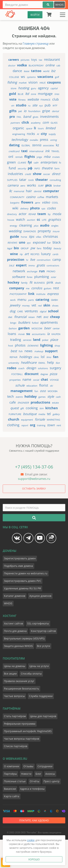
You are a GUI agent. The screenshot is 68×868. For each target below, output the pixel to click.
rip (21, 254)
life (44, 220)
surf (41, 186)
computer (51, 191)
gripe (46, 111)
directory (12, 214)
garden (24, 328)
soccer (47, 174)
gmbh (54, 300)
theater (42, 180)
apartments (49, 322)
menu (22, 300)
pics (49, 185)
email (42, 363)
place (54, 340)
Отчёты (35, 781)
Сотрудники (45, 766)
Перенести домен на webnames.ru (26, 573)
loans (12, 334)
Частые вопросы (14, 696)
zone (33, 94)
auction (31, 220)
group (25, 248)
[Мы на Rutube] (51, 538)
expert (21, 265)
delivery (24, 208)
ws (23, 77)
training (41, 425)
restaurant (52, 59)
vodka (22, 65)
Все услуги (44, 646)
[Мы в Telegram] (28, 538)
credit (28, 174)
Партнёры (10, 774)
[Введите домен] (22, 5)
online (50, 65)
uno (22, 242)
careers (14, 60)
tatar (23, 180)
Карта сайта (12, 796)
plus (36, 226)
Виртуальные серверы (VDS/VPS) (24, 638)
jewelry (15, 305)
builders (24, 322)
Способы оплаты (31, 674)
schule (20, 385)
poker (45, 340)
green (11, 162)
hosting (24, 88)
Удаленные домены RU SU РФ (22, 588)
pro (12, 117)
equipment (27, 420)
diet (10, 317)
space (29, 128)
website (33, 99)
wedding (15, 231)
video (46, 202)
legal (10, 248)
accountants (39, 334)
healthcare (29, 362)
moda (57, 214)
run (42, 271)
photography (18, 294)
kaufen (56, 334)
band (27, 116)
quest (15, 408)
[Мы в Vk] (17, 538)
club (55, 99)
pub (48, 105)
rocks (31, 134)
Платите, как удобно (34, 820)
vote (13, 99)
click (25, 122)
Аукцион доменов (40, 596)
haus (42, 83)
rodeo (12, 368)
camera (13, 185)
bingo (13, 323)
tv (27, 260)
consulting (55, 180)
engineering (19, 134)
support (51, 351)
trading (16, 340)
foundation (34, 111)
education (32, 386)
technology (20, 140)
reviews (12, 243)
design (31, 368)
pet (20, 111)
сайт (36, 163)
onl (11, 157)
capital (54, 88)
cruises (56, 157)
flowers (27, 202)
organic (18, 128)
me (28, 288)
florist (44, 385)
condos (37, 288)
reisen (32, 317)
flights (30, 157)
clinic (36, 357)
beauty (57, 248)
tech (11, 396)
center (56, 328)
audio (45, 225)
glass (54, 123)
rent (59, 425)
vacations (45, 77)
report (25, 425)
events (19, 397)
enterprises (49, 162)
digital (43, 311)
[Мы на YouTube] (40, 538)
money (26, 306)
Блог (38, 774)
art (27, 254)
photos (20, 345)
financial (20, 317)
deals (58, 283)
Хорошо (34, 859)
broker (57, 186)
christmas (51, 236)
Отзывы (28, 766)
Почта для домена (15, 631)
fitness (22, 100)
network (19, 271)
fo (60, 163)
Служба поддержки (41, 696)
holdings (26, 357)
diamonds (30, 231)
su (28, 334)
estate (55, 403)
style (51, 396)
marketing (53, 420)
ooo (43, 391)
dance (17, 71)
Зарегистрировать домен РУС (23, 581)
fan (56, 357)
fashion (13, 328)
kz (57, 145)
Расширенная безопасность (21, 689)
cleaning (25, 225)
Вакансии (10, 789)
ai (38, 134)
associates (49, 145)
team (42, 214)
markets (52, 197)
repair (14, 357)
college (14, 77)
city (44, 134)
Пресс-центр (51, 781)
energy (14, 226)
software (18, 277)
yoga (39, 157)
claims (22, 163)
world (46, 71)
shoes (55, 306)
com (46, 122)
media (42, 414)
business (39, 283)
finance (46, 100)
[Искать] (34, 518)
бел (58, 363)
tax (41, 60)
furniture (15, 414)
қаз (43, 208)
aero (23, 186)
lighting (46, 345)
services (27, 340)
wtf (55, 106)
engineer (23, 403)
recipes (35, 254)
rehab (32, 214)
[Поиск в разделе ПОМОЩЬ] (34, 508)
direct (56, 174)
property (44, 231)
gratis (41, 265)
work (13, 300)
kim (42, 408)
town (51, 425)
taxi (24, 151)
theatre (47, 168)
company (17, 288)
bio (16, 248)
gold (13, 94)
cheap (55, 317)
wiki (15, 208)
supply (52, 134)
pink (50, 282)
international (36, 151)
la (48, 334)
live (33, 259)
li (35, 128)
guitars (48, 288)
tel (49, 414)
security (22, 168)
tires (57, 94)
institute (41, 294)
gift (22, 408)
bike (46, 317)
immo (32, 266)
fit (31, 282)
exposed (39, 242)
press (44, 140)
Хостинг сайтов (14, 623)
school (53, 311)
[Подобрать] (48, 5)
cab (58, 65)
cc (38, 220)
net (39, 317)
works (32, 185)
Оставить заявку (34, 488)
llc (11, 191)
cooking (32, 408)
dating (14, 145)
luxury (46, 254)
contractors (53, 266)
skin (47, 305)
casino (31, 197)
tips (31, 236)
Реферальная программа (20, 724)
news (28, 351)
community (17, 197)
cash (58, 397)
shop (57, 346)
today (47, 248)
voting (53, 140)
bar (49, 243)
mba (47, 157)
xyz (41, 106)
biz (53, 71)
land (37, 340)
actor (23, 214)
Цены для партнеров (43, 716)
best (14, 351)
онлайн (34, 140)
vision (33, 82)
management (22, 391)
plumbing (42, 277)
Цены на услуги (39, 666)
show (37, 174)
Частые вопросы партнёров (22, 739)
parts (31, 300)
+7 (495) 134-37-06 (34, 467)
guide (15, 237)
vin (13, 106)
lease (26, 71)
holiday (31, 397)
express (53, 294)
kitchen (52, 408)
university (14, 363)
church (14, 419)
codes (51, 208)
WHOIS (59, 5)
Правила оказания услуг (19, 681)
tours (41, 128)
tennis (37, 145)
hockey (13, 282)
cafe (13, 402)
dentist (38, 191)
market (23, 83)
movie (21, 334)
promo (51, 271)
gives (36, 117)
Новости (26, 774)
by (49, 214)
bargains (15, 203)
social (36, 380)
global (26, 145)
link (31, 294)
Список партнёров (16, 746)
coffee (41, 197)
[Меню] (63, 15)
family (24, 283)
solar (53, 277)
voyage (54, 380)
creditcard (14, 151)
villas (39, 237)
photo (35, 208)
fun (36, 391)
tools (31, 180)
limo (49, 357)
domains (33, 346)
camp (57, 259)
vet (34, 305)
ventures (31, 311)
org (33, 425)
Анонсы (50, 774)
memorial (19, 191)
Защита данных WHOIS (18, 646)
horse (24, 237)
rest (56, 288)
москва (53, 391)
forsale (40, 419)
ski (51, 386)
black (57, 242)
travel (55, 151)
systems (31, 77)
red (40, 306)
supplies (12, 180)
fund (12, 168)
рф (30, 168)
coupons (54, 82)
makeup (39, 351)
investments (49, 116)
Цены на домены (15, 666)
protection (16, 260)
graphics (54, 219)
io (25, 111)
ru (29, 106)
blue (21, 94)
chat (44, 380)
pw (33, 248)
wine (14, 254)
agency (43, 88)
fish (21, 351)
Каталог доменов (15, 596)
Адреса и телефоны (32, 789)
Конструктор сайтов (43, 631)
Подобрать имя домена (18, 566)
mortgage (45, 94)
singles (55, 226)
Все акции (10, 674)
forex (30, 277)
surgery (55, 368)
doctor (12, 65)
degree (44, 374)
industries (15, 174)
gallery (56, 414)
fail (19, 117)
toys (34, 60)
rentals (19, 157)
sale (12, 266)
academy (36, 123)
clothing (13, 425)
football (17, 374)
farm (57, 168)
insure (56, 231)
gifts (13, 111)
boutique (30, 414)
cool (55, 203)
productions (40, 402)
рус (29, 243)
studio (21, 105)
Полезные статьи (15, 781)
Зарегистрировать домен (20, 558)
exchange (32, 271)
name (27, 379)
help (51, 362)
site (35, 105)
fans (39, 248)
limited (51, 128)
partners (15, 123)
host (11, 346)
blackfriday (36, 65)
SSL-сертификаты (38, 623)
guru (34, 88)
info (37, 168)
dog (13, 311)
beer (48, 328)
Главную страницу (36, 44)
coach (21, 368)
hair (29, 191)
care (20, 311)
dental (55, 111)
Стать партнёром (15, 716)
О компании (12, 766)
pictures (25, 60)
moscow (37, 328)
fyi (30, 162)
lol (43, 357)
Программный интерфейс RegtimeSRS (28, 731)
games (42, 397)
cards (55, 254)
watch (20, 219)
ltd (27, 94)
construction (44, 260)
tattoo (36, 71)
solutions (43, 368)
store (14, 88)
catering (42, 300)
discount (32, 374)
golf (57, 77)
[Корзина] (48, 15)
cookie (31, 840)
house (11, 220)
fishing (12, 82)
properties (15, 380)
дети (38, 203)
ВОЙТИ (35, 15)
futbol (35, 323)
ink (47, 151)
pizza (53, 374)
